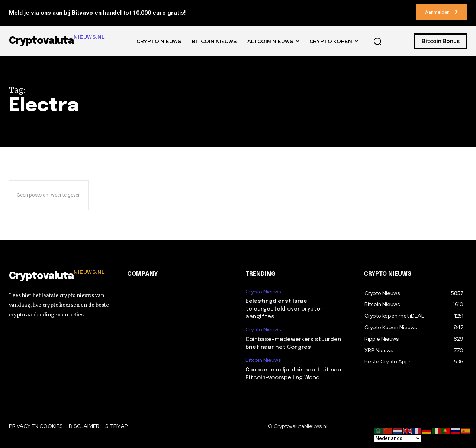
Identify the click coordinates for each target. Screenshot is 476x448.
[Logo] (61, 276)
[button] (377, 41)
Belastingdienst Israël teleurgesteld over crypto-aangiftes (284, 309)
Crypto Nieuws (263, 292)
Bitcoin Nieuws (263, 360)
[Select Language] (398, 438)
